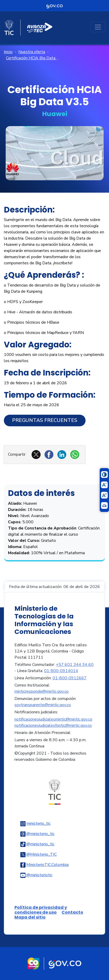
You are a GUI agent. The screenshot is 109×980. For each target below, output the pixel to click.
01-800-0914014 (61, 671)
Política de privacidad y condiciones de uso (41, 910)
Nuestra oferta (32, 52)
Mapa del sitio (30, 917)
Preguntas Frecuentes (45, 420)
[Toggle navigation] (98, 27)
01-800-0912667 (70, 678)
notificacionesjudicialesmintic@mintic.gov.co (53, 719)
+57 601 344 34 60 (75, 665)
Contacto (72, 912)
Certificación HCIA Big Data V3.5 (33, 58)
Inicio (8, 52)
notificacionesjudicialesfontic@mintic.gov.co (53, 725)
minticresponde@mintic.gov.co (41, 691)
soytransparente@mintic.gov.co (43, 705)
